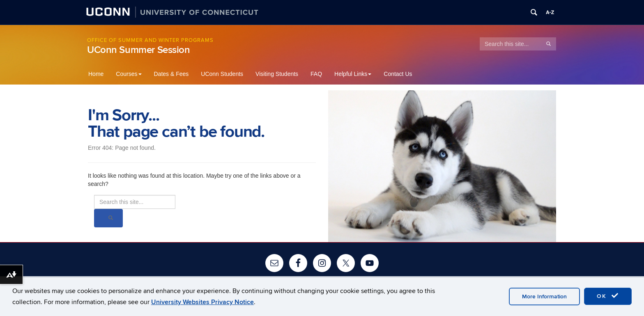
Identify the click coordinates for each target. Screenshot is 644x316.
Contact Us (398, 74)
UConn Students (222, 74)
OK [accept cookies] (608, 296)
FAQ (316, 74)
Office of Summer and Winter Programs (150, 40)
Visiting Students (277, 74)
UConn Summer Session (139, 50)
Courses (129, 74)
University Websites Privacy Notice (202, 302)
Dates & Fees (171, 74)
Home (96, 74)
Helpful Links (353, 74)
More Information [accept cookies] (544, 297)
